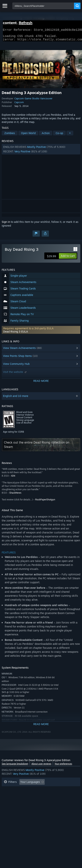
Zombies (10, 135)
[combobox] (43, 6)
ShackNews (15, 495)
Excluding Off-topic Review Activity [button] (26, 790)
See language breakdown (15, 766)
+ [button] (70, 135)
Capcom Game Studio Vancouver (33, 101)
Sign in (6, 224)
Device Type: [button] (39, 801)
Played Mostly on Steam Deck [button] (22, 796)
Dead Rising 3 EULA (16, 334)
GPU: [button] (20, 801)
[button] (41, 151)
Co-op (59, 135)
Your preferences (63, 766)
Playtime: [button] (61, 790)
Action (46, 135)
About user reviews (41, 766)
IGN (13, 478)
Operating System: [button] (60, 796)
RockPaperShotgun (45, 502)
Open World (28, 135)
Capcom (19, 104)
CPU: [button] (7, 801)
